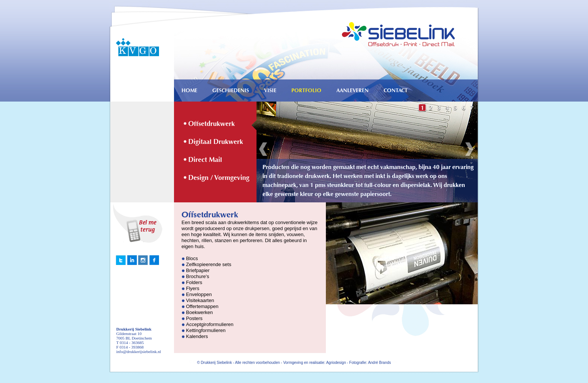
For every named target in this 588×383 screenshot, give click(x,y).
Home (189, 91)
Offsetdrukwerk (211, 124)
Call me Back (142, 223)
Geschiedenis (231, 91)
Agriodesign (336, 363)
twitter (132, 260)
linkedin (121, 260)
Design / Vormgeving (219, 178)
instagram (143, 260)
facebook (154, 260)
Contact (396, 91)
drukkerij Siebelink (405, 28)
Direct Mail (205, 160)
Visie (270, 91)
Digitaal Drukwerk (216, 142)
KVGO (134, 47)
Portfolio (306, 91)
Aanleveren (352, 91)
